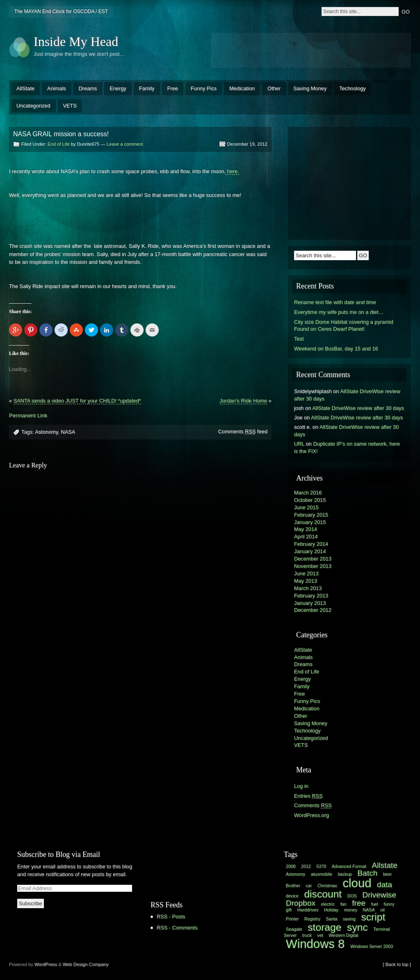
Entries (308, 796)
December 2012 (313, 610)
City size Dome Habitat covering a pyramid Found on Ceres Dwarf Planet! (344, 326)
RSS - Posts (171, 917)
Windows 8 (315, 944)
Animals (57, 88)
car (309, 886)
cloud (357, 883)
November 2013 (313, 566)
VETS (70, 106)
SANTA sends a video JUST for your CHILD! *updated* (77, 401)
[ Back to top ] (397, 964)
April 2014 (306, 537)
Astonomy (46, 432)
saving (349, 919)
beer (387, 874)
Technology (353, 88)
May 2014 (306, 529)
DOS (352, 896)
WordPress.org (312, 815)
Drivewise (379, 895)
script (373, 917)
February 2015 (311, 515)
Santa (332, 919)
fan (344, 904)
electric (328, 904)
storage (324, 927)
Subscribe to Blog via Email (59, 854)
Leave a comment (125, 144)
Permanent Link (28, 416)
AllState (25, 88)
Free (173, 88)
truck (307, 935)
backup (345, 874)
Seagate (294, 929)
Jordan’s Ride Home (244, 401)
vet (320, 935)
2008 (291, 866)
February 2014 (311, 544)
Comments (313, 805)
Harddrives (308, 910)
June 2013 (306, 574)
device (292, 896)
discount (323, 894)
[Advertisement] (311, 49)
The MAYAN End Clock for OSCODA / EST (61, 11)
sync (357, 927)
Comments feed (243, 432)
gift (289, 910)
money (351, 910)
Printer (292, 919)
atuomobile (322, 874)
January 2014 (310, 551)
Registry (312, 919)
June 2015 (306, 507)
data (385, 885)
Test (299, 339)
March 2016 (308, 493)
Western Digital (343, 935)
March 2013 (308, 588)
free (359, 903)
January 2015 (310, 522)
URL (299, 444)
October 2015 (310, 500)
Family (147, 88)
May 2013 (306, 581)
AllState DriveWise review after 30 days (358, 408)
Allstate (385, 865)
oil (382, 910)
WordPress (46, 964)
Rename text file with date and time (335, 302)
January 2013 (310, 603)
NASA (68, 432)
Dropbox (301, 903)
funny (389, 904)
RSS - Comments (177, 928)
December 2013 (313, 559)
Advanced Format (349, 866)
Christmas (327, 886)
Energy (118, 88)
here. (232, 171)
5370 (322, 866)
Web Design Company (86, 964)
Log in (301, 786)
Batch (368, 873)
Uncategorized (33, 106)
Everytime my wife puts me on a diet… (339, 312)
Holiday (331, 910)
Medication (242, 88)
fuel (375, 904)
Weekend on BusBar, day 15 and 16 (336, 349)
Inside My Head (76, 41)
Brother (293, 886)
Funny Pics (204, 88)
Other (274, 88)
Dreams (88, 88)
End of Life (59, 144)
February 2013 (311, 596)
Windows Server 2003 (372, 946)
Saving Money (310, 88)
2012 (306, 866)
